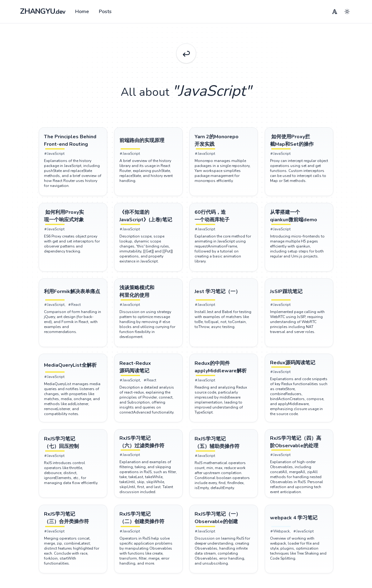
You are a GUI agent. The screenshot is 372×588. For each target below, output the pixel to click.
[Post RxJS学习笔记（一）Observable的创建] (224, 523)
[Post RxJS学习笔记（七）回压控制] (72, 446)
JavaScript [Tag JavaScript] (53, 155)
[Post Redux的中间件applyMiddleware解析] (224, 370)
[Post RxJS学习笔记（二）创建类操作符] (148, 523)
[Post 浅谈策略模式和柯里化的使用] (148, 294)
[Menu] (335, 12)
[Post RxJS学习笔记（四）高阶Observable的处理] (300, 446)
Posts (105, 12)
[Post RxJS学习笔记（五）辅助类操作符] (224, 446)
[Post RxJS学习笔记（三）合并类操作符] (72, 523)
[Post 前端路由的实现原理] (148, 142)
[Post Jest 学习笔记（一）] (224, 294)
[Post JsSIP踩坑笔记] (300, 294)
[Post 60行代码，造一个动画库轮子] (224, 218)
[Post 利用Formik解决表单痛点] (72, 294)
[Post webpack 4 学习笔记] (300, 523)
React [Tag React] (73, 307)
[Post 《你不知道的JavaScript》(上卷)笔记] (148, 218)
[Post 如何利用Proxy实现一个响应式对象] (72, 218)
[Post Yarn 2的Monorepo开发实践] (224, 142)
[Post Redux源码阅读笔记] (300, 366)
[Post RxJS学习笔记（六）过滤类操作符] (148, 446)
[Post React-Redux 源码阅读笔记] (148, 370)
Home (82, 12)
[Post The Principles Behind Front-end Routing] (72, 142)
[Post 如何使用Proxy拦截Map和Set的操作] (300, 142)
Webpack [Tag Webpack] (281, 536)
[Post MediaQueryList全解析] (72, 369)
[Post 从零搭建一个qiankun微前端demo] (300, 218)
